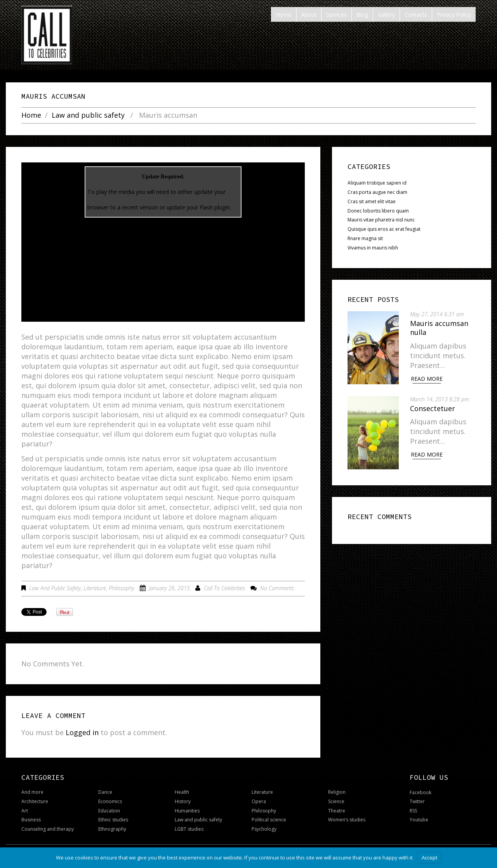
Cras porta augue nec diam (377, 192)
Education (109, 811)
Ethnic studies (113, 820)
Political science (269, 820)
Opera (259, 801)
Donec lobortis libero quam (378, 211)
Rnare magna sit (365, 238)
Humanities (187, 811)
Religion (337, 792)
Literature (95, 588)
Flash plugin (215, 207)
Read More (427, 379)
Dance (105, 792)
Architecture (35, 801)
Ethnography (112, 829)
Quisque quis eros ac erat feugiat (384, 229)
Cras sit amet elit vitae (372, 201)
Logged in (82, 732)
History (183, 801)
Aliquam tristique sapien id (377, 183)
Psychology (264, 829)
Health (182, 792)
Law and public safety (88, 115)
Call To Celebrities (224, 588)
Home (31, 115)
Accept (429, 858)
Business (31, 820)
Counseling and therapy (48, 829)
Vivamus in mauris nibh (373, 248)
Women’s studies (347, 820)
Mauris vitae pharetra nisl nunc (381, 220)
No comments (277, 588)
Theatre (337, 811)
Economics (110, 801)
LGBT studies (189, 829)
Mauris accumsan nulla (440, 328)
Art (25, 811)
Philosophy (122, 588)
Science (336, 801)
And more (32, 792)
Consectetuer (433, 408)
